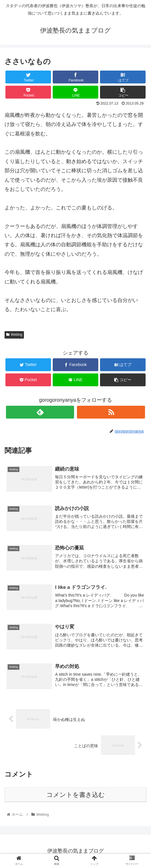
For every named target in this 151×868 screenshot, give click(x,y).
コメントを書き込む (76, 795)
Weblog (14, 335)
